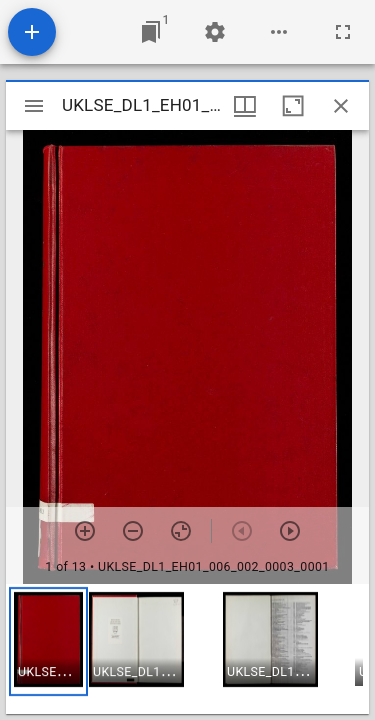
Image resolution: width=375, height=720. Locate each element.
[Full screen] (343, 32)
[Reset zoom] (181, 531)
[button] (48, 641)
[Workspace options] (279, 32)
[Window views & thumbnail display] (245, 106)
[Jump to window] (151, 32)
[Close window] (341, 106)
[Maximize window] (293, 106)
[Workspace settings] (215, 32)
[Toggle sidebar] (34, 106)
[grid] (187, 649)
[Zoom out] (133, 531)
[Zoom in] (85, 531)
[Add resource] (32, 32)
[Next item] (290, 531)
